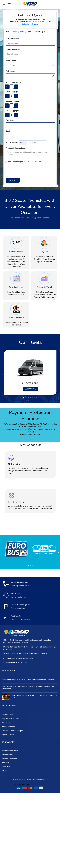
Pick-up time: (11, 71)
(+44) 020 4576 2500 (38, 22)
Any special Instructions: (16, 148)
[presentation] (24, 170)
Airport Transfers (8, 727)
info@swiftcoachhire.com (30, 24)
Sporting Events (8, 735)
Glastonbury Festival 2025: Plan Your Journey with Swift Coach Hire (29, 680)
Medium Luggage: (13, 101)
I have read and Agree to (24, 162)
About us (5, 763)
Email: (8, 131)
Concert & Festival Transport (13, 731)
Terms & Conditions (9, 759)
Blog (4, 771)
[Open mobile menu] (7, 4)
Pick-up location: (13, 39)
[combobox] (23, 143)
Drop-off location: (13, 50)
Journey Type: (11, 32)
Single (21, 32)
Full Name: (10, 120)
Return (29, 32)
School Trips (7, 723)
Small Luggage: (12, 92)
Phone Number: (12, 142)
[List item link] (30, 659)
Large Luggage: (12, 111)
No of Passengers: (13, 82)
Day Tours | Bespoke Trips (12, 719)
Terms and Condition (33, 162)
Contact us (6, 767)
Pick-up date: (11, 60)
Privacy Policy (7, 755)
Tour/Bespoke (40, 32)
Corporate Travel (8, 715)
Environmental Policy (10, 751)
